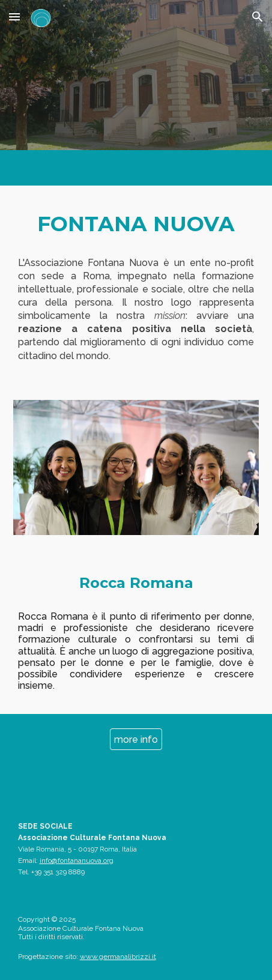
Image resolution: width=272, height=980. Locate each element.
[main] (136, 224)
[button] (14, 17)
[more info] (136, 740)
